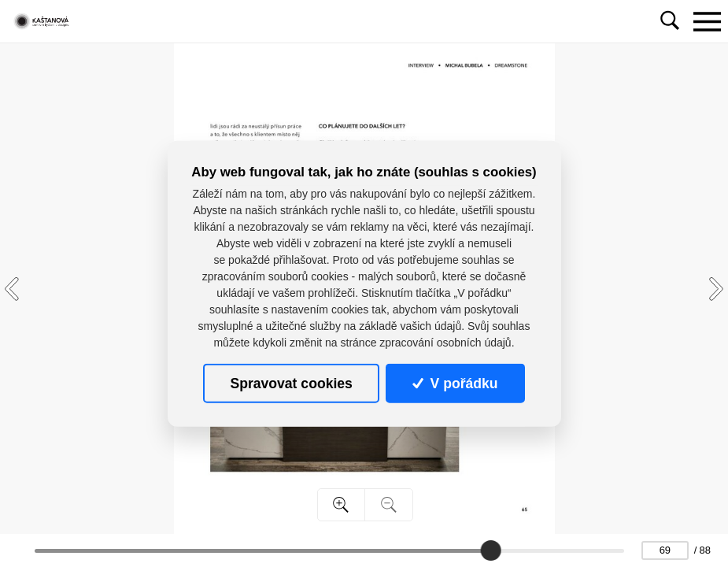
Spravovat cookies (291, 383)
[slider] (490, 550)
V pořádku (455, 383)
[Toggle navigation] (707, 21)
